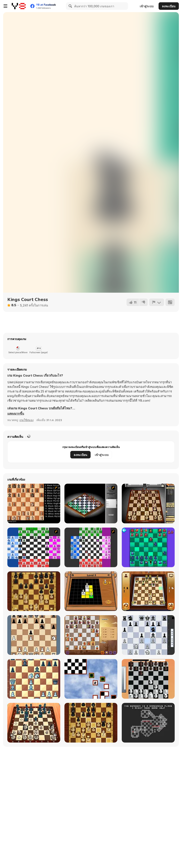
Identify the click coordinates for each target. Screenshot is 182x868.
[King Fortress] (34, 635)
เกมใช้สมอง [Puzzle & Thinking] (26, 420)
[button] (16, 414)
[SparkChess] (148, 504)
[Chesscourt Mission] (148, 723)
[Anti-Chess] (148, 547)
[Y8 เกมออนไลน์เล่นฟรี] (19, 6)
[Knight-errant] (91, 679)
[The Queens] (91, 591)
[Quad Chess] (91, 547)
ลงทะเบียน (169, 6)
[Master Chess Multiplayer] (91, 723)
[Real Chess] (148, 679)
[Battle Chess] (34, 504)
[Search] (70, 6)
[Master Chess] (34, 591)
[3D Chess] (148, 591)
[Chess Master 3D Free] (34, 723)
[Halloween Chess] (91, 635)
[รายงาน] (156, 302)
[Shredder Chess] (148, 635)
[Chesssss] (34, 547)
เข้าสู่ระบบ (147, 6)
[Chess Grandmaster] (34, 679)
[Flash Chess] (91, 504)
